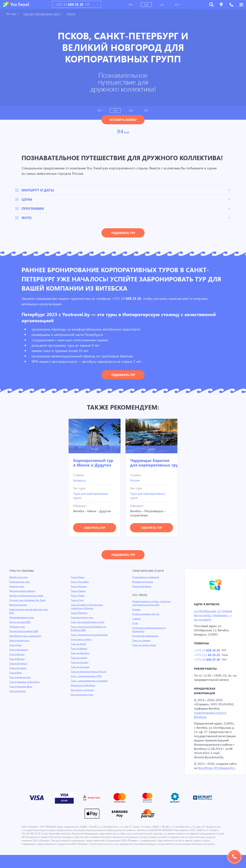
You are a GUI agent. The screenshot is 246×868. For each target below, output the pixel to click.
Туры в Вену (16, 673)
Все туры (12, 14)
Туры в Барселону (19, 650)
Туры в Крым (78, 578)
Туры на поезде (79, 658)
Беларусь (80, 481)
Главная (137, 619)
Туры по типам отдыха (144, 645)
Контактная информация (146, 636)
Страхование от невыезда (146, 578)
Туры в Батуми (17, 655)
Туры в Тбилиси (79, 613)
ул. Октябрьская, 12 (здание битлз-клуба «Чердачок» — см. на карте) (214, 616)
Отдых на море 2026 (20, 622)
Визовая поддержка (143, 582)
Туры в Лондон (79, 587)
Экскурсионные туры (82, 695)
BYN (131, 5)
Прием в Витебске (142, 587)
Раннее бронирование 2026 (24, 632)
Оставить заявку (123, 120)
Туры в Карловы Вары (21, 687)
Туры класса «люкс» (82, 640)
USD (162, 5)
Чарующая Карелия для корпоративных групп (156, 463)
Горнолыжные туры (20, 582)
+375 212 (207, 656)
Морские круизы (18, 605)
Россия (74, 14)
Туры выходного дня (82, 618)
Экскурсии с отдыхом (82, 690)
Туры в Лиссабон (80, 582)
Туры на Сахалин (80, 663)
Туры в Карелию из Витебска (25, 682)
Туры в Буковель (18, 669)
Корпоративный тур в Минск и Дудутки (93, 463)
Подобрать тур (123, 233)
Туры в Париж (78, 591)
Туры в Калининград (20, 678)
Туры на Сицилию (80, 667)
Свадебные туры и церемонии (26, 636)
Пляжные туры (17, 627)
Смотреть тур (95, 528)
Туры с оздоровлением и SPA (87, 677)
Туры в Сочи (77, 601)
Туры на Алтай (79, 644)
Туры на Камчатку (81, 654)
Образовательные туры (22, 618)
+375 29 (207, 661)
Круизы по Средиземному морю (27, 596)
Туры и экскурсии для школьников (90, 635)
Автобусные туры (19, 578)
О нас (135, 624)
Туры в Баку (16, 645)
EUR (147, 5)
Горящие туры (17, 587)
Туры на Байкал (79, 649)
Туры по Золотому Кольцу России (89, 672)
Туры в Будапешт (19, 664)
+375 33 (69, 5)
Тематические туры (20, 641)
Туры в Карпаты (18, 692)
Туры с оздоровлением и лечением (90, 681)
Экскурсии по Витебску (83, 686)
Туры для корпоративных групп (44, 14)
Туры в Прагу (78, 596)
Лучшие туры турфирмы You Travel (28, 601)
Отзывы (137, 610)
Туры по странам (141, 641)
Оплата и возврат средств (146, 614)
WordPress (214, 773)
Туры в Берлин (17, 659)
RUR (177, 5)
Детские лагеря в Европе (23, 591)
